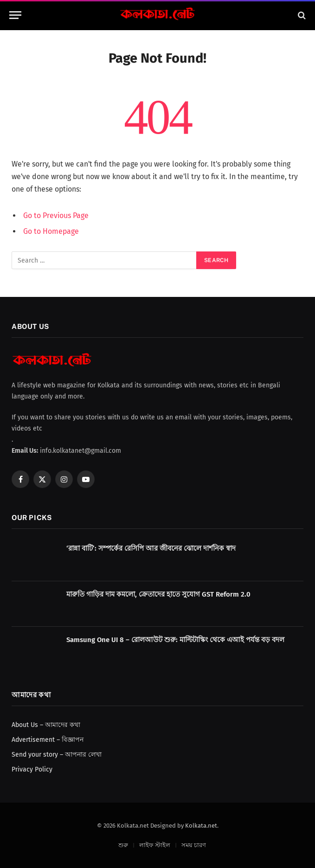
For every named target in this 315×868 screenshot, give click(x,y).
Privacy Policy (32, 769)
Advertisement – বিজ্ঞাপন (48, 740)
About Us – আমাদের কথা (46, 725)
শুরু (123, 845)
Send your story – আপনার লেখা (57, 755)
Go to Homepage (51, 231)
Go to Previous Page (56, 215)
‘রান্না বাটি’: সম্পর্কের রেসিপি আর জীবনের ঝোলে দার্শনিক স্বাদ (151, 548)
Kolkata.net (201, 826)
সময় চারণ (194, 845)
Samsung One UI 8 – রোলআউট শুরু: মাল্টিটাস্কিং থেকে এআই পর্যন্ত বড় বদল (175, 640)
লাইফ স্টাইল (155, 845)
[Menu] (15, 15)
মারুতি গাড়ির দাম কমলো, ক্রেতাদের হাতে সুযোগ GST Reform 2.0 (158, 594)
